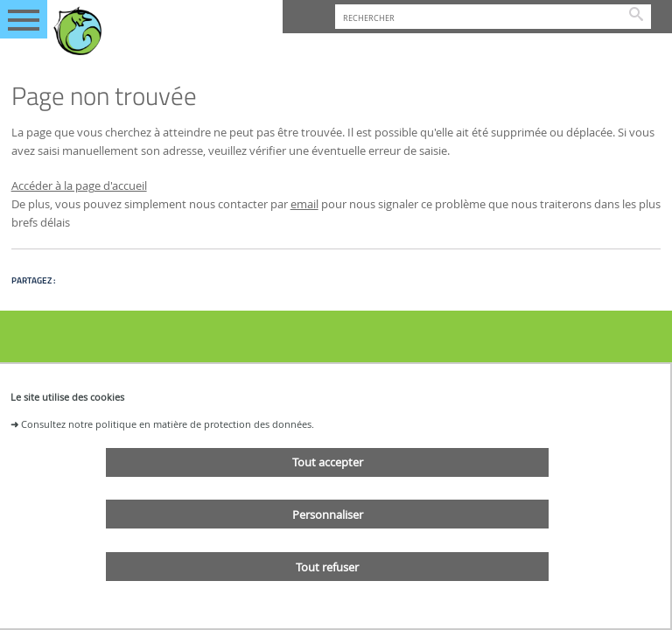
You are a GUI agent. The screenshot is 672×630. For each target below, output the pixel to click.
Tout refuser (327, 567)
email (304, 204)
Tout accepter (328, 462)
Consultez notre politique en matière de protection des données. (168, 424)
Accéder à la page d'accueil (79, 186)
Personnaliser (328, 514)
